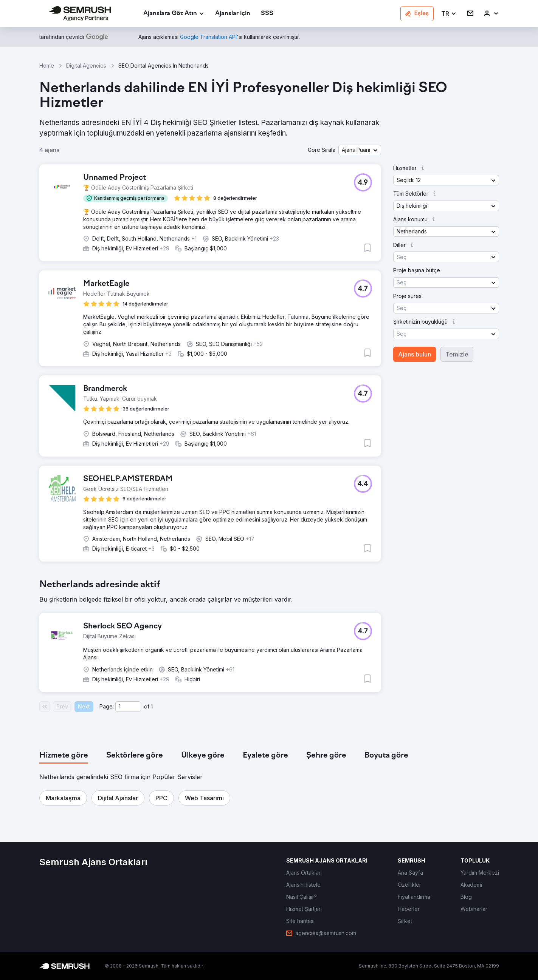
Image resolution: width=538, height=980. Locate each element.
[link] (233, 14)
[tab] (64, 756)
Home (47, 66)
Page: (107, 706)
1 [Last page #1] (152, 706)
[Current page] (128, 707)
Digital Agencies (86, 66)
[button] (449, 14)
